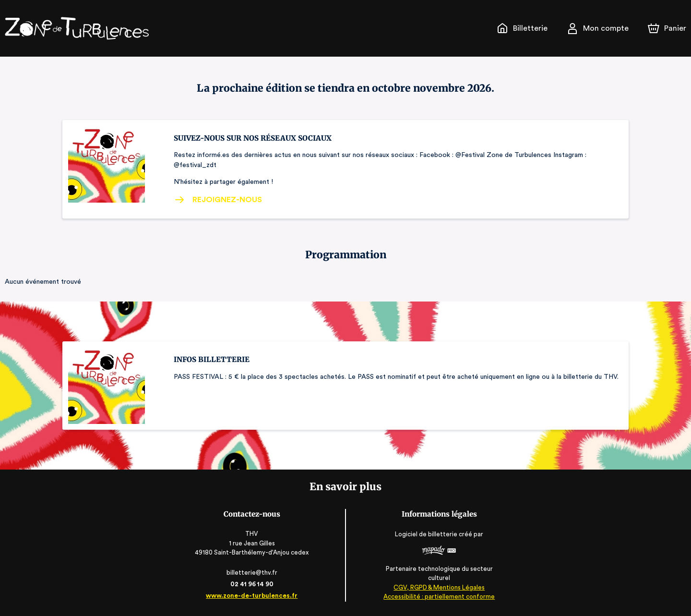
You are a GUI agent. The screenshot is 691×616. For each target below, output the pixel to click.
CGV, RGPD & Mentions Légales (438, 587)
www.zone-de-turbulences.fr (253, 596)
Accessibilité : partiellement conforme (438, 597)
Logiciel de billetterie (426, 537)
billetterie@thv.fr (253, 573)
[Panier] (667, 28)
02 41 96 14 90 (253, 584)
